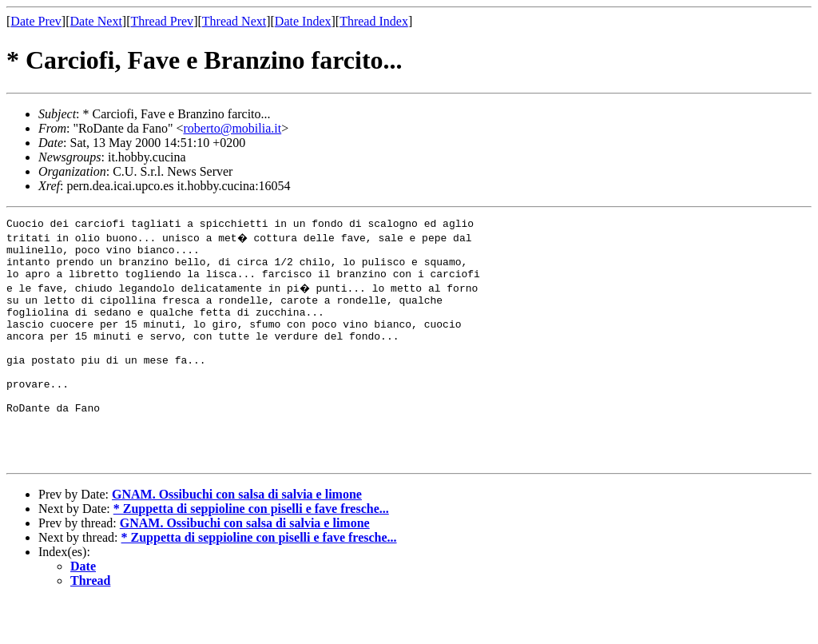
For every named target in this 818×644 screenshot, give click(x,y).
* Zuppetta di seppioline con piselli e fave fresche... (251, 552)
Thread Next (234, 21)
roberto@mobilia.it (232, 128)
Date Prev (36, 21)
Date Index (303, 21)
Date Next (96, 21)
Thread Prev (162, 21)
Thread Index (374, 21)
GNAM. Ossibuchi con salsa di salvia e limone (237, 537)
